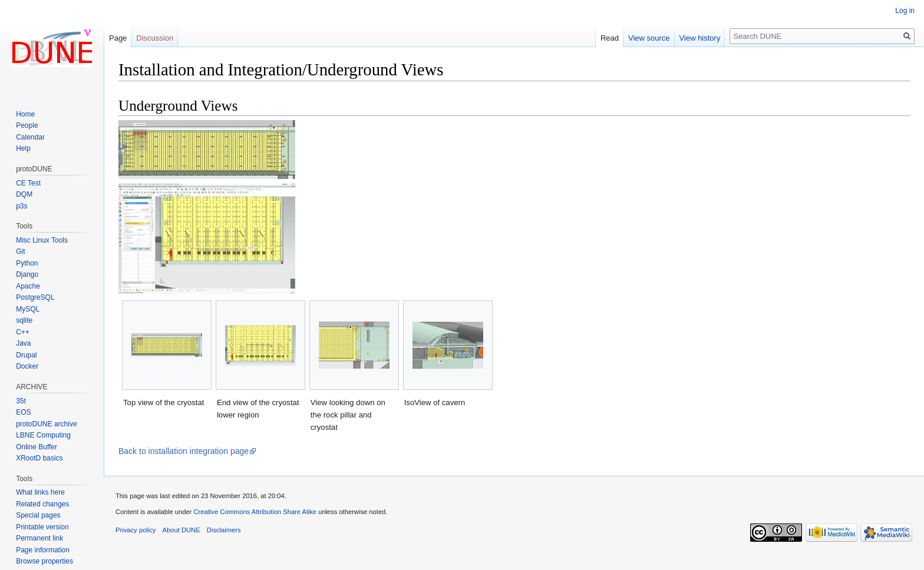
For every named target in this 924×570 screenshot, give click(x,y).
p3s (22, 206)
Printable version (42, 527)
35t (21, 401)
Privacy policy (136, 530)
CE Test (28, 183)
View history (700, 38)
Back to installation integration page (184, 451)
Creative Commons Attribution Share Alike (255, 512)
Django (27, 274)
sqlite (24, 320)
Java (23, 343)
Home (25, 114)
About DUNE (181, 530)
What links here (40, 492)
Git (20, 251)
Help (23, 148)
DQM (24, 194)
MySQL (28, 309)
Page (118, 38)
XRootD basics (39, 458)
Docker (27, 366)
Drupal (26, 355)
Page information (43, 550)
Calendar (30, 137)
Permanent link (39, 538)
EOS (23, 412)
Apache (28, 286)
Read (610, 38)
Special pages (38, 515)
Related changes (42, 504)
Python (27, 263)
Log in (905, 11)
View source (649, 38)
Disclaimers (224, 530)
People (27, 125)
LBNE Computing (43, 435)
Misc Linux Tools (42, 240)
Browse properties (44, 561)
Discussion (155, 38)
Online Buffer (37, 447)
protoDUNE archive (46, 424)
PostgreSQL (35, 297)
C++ (23, 332)
